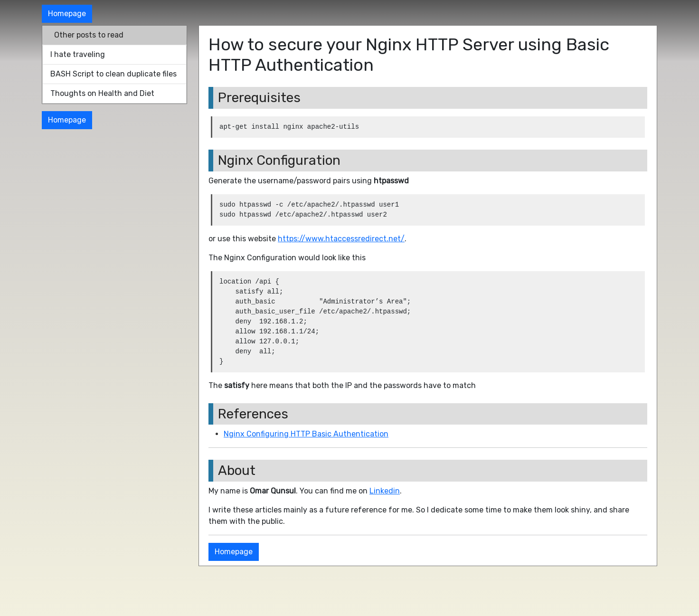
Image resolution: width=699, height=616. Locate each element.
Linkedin (385, 491)
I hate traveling (78, 54)
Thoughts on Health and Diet (102, 93)
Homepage (67, 14)
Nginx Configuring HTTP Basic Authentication (306, 434)
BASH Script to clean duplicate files (113, 74)
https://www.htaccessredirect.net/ (341, 239)
